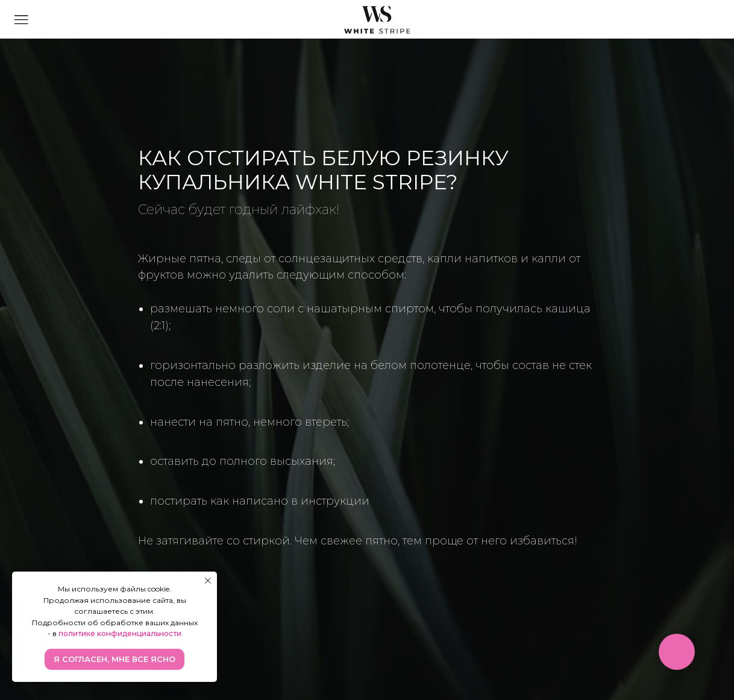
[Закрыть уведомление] (208, 581)
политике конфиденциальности (120, 633)
